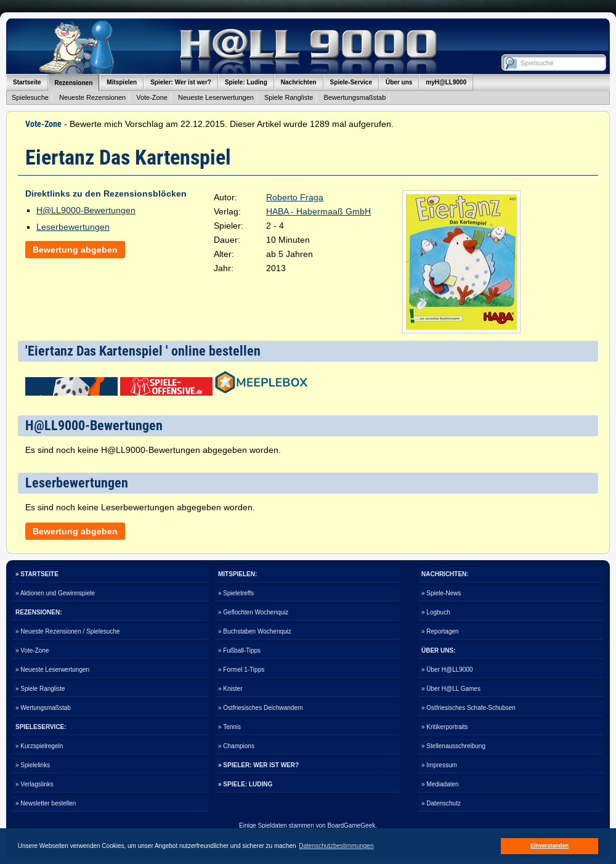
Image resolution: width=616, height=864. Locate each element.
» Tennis (229, 727)
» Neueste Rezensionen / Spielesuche (68, 631)
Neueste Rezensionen (92, 97)
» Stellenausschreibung (453, 746)
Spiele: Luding (246, 82)
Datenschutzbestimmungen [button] (336, 846)
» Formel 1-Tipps (241, 670)
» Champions (236, 746)
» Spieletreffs (236, 593)
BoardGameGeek (351, 825)
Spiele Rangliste (289, 97)
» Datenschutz (441, 803)
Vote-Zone (152, 97)
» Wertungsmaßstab (43, 708)
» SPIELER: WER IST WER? (258, 765)
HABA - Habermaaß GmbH (318, 211)
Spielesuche (30, 97)
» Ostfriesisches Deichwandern (261, 708)
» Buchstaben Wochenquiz (255, 631)
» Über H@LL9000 (447, 670)
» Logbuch (436, 612)
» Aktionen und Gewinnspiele (55, 593)
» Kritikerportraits (445, 727)
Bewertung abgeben (75, 250)
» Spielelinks (33, 765)
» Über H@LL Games (451, 689)
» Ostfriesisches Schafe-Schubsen (468, 708)
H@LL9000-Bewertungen (86, 210)
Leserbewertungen (73, 227)
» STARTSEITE (37, 574)
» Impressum (439, 765)
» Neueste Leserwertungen (52, 670)
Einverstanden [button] (549, 846)
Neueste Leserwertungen (216, 97)
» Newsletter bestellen (46, 803)
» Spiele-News (441, 593)
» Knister (230, 689)
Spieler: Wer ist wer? (181, 82)
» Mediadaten (440, 784)
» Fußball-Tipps (239, 650)
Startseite (27, 82)
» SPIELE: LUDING (245, 784)
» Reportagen (440, 631)
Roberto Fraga (295, 197)
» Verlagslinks (34, 784)
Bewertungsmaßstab (355, 97)
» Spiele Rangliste (40, 689)
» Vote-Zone (32, 650)
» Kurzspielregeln (39, 746)
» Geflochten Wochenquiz (253, 612)
